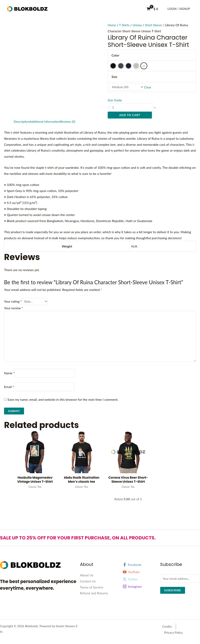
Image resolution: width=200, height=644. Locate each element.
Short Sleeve (155, 25)
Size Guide (115, 100)
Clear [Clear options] (150, 87)
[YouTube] (140, 577)
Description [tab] (22, 122)
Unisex (138, 25)
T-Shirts (125, 25)
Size (114, 77)
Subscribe (173, 595)
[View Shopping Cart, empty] (153, 9)
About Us (87, 580)
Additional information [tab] (46, 122)
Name (9, 377)
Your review (13, 309)
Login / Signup (179, 9)
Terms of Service (92, 592)
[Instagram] (140, 591)
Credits (165, 632)
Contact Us (88, 586)
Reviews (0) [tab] (70, 122)
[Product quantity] (133, 108)
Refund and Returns (94, 598)
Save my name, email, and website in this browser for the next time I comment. (63, 404)
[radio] (113, 66)
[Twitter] (140, 584)
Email (9, 391)
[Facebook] (140, 570)
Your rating (13, 302)
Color (115, 55)
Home (112, 25)
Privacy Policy (184, 632)
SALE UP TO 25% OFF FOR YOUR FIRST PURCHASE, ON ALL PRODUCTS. (88, 542)
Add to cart (130, 116)
